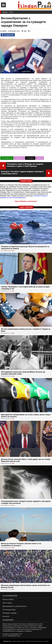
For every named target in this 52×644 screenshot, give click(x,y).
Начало (5, 12)
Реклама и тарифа (10, 613)
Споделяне (8, 35)
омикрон (40, 158)
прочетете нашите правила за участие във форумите (24, 197)
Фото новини (7, 603)
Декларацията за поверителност (15, 606)
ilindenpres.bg (7, 641)
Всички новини (8, 599)
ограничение (19, 158)
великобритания (7, 158)
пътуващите (30, 158)
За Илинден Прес (9, 610)
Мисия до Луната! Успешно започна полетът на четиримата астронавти (21, 545)
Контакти (6, 616)
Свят (11, 12)
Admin (4, 31)
